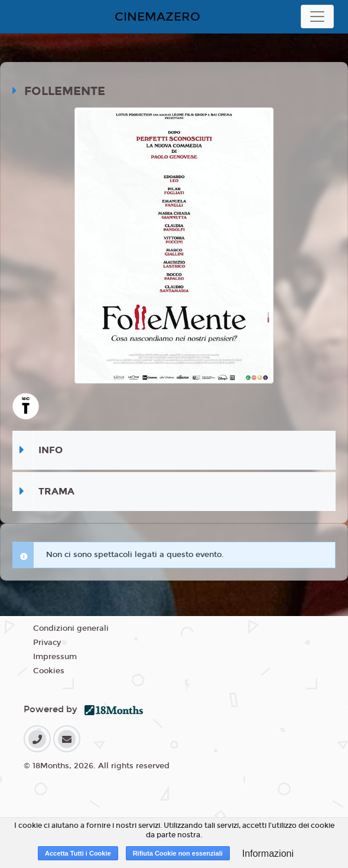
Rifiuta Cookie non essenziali (178, 853)
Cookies (49, 671)
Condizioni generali (71, 628)
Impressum (55, 657)
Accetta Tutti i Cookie (78, 853)
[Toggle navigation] (317, 17)
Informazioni (268, 854)
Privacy (47, 643)
